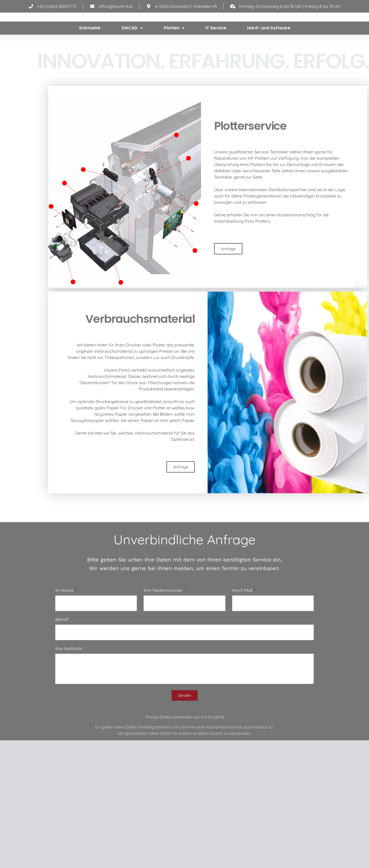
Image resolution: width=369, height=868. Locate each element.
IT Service (216, 54)
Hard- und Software (269, 54)
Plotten (174, 55)
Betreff (62, 650)
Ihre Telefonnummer (164, 621)
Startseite (90, 54)
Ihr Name (65, 621)
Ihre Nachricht (69, 679)
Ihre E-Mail (243, 621)
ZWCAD (132, 55)
